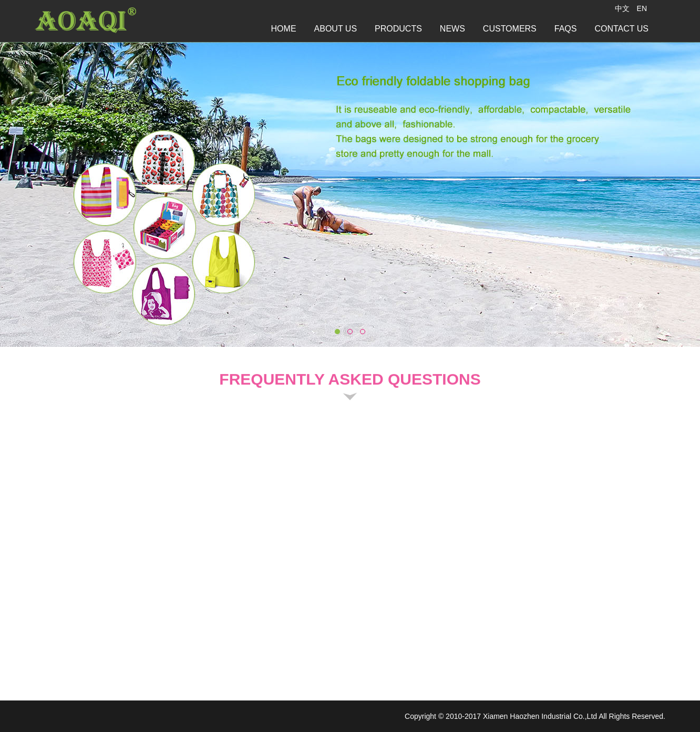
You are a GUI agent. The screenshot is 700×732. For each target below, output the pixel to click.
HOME (284, 29)
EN (642, 8)
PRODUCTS (398, 29)
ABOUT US (336, 29)
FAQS (566, 29)
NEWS (452, 29)
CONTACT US (621, 29)
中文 (622, 8)
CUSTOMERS (510, 29)
